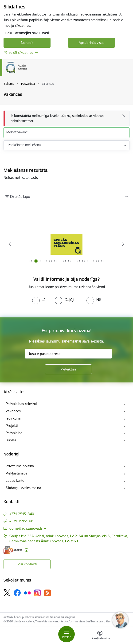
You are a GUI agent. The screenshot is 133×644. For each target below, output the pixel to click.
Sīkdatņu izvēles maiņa (23, 488)
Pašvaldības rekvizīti (21, 404)
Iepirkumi (13, 418)
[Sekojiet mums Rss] (47, 593)
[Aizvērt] (124, 116)
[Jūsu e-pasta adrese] (68, 354)
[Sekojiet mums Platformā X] (7, 593)
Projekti (12, 426)
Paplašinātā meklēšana (24, 145)
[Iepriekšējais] (10, 244)
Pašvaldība (14, 433)
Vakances (13, 411)
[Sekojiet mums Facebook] (17, 593)
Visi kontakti (27, 564)
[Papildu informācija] (26, 550)
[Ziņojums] (66, 118)
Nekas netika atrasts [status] (66, 174)
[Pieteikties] (68, 369)
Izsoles (11, 440)
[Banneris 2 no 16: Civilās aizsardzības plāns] (67, 244)
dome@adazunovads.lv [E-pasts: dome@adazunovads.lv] (28, 528)
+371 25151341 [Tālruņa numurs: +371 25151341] (22, 521)
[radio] (39, 300)
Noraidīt (27, 43)
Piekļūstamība (17, 473)
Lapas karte (15, 480)
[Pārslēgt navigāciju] (66, 634)
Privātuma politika (20, 466)
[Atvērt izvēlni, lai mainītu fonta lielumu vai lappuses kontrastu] (100, 636)
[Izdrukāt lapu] (66, 197)
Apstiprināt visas (92, 43)
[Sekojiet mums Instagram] (37, 593)
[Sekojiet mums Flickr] (27, 593)
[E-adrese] (13, 550)
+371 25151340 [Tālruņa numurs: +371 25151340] (22, 514)
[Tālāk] (123, 244)
